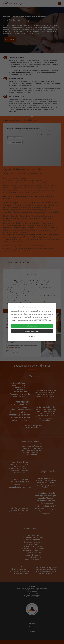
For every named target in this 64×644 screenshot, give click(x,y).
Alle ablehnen (32, 336)
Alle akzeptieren (32, 326)
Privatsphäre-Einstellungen (41, 319)
